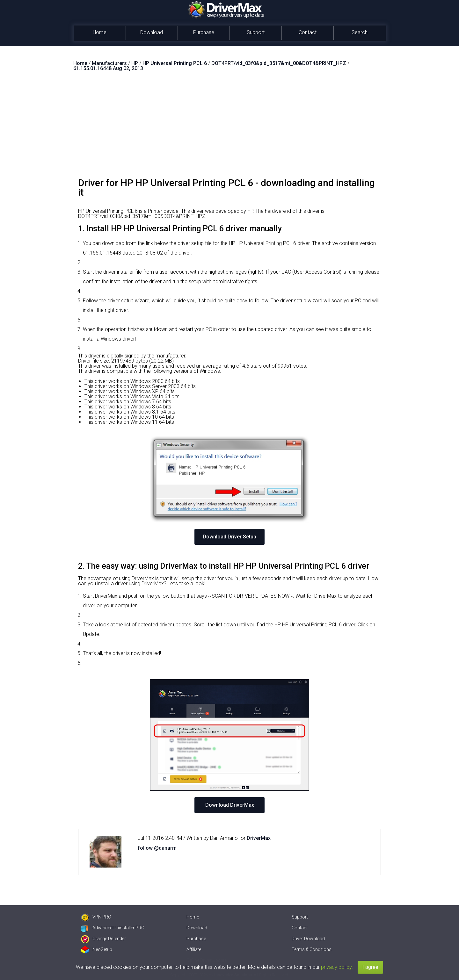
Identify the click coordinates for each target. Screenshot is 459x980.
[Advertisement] (229, 127)
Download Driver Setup (229, 537)
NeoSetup (97, 949)
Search (360, 32)
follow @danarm (157, 848)
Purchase (204, 32)
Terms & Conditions (312, 949)
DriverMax (259, 838)
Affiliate (194, 949)
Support (256, 32)
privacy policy (336, 967)
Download (152, 32)
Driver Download (308, 939)
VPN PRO (96, 917)
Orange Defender (103, 939)
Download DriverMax (230, 805)
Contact (308, 32)
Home (100, 32)
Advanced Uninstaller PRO (113, 928)
